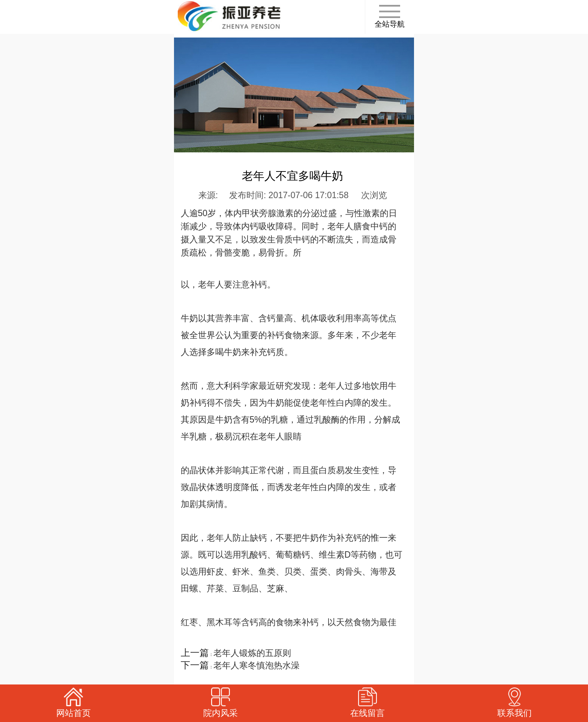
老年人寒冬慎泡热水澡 (256, 665)
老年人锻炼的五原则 (252, 653)
